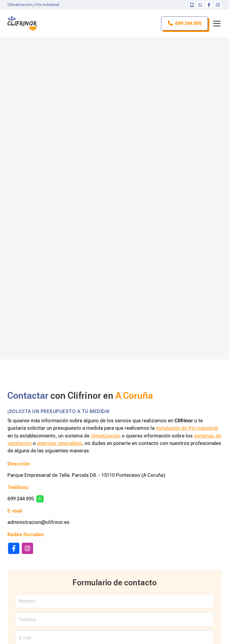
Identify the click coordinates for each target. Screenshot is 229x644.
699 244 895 (21, 499)
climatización (106, 436)
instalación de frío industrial (187, 428)
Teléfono (28, 620)
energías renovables (59, 443)
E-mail (25, 638)
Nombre (27, 601)
